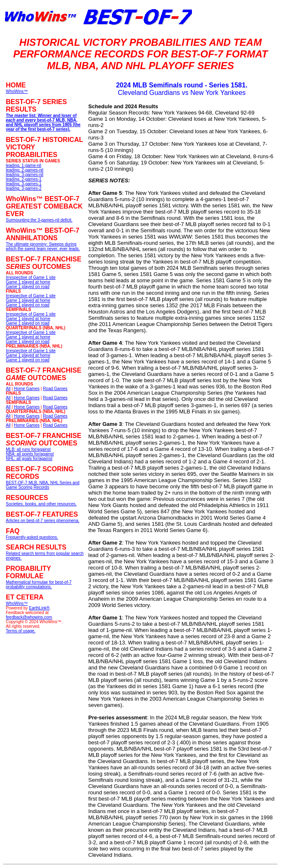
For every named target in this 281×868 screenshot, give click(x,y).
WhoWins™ (17, 603)
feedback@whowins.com (29, 617)
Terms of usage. (21, 631)
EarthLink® (40, 608)
